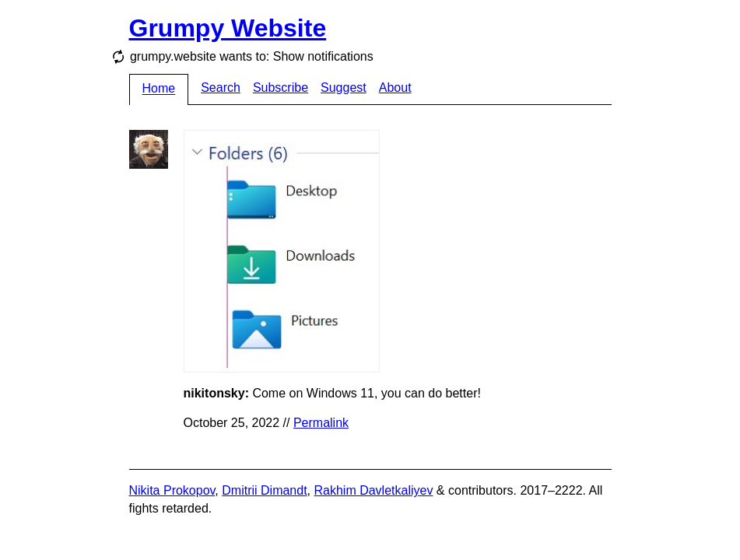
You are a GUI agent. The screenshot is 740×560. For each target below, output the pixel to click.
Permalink (321, 423)
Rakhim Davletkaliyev (373, 490)
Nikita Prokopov (172, 490)
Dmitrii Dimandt (264, 490)
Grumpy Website (228, 28)
